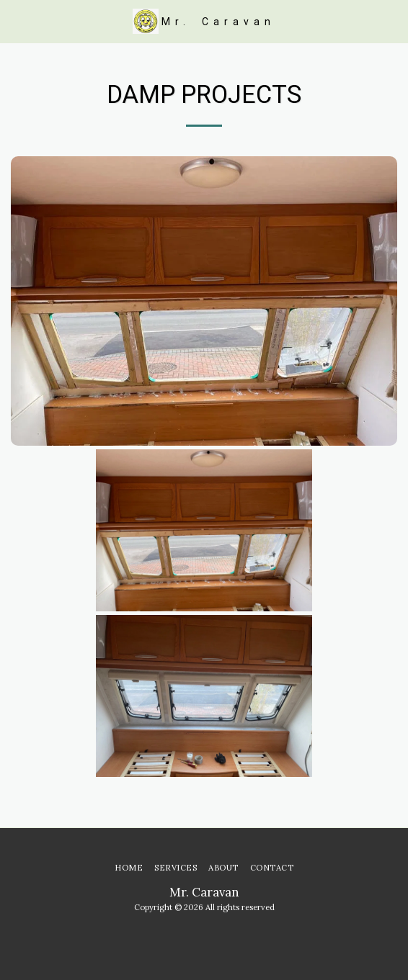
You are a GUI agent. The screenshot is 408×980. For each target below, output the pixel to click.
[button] (16, 21)
